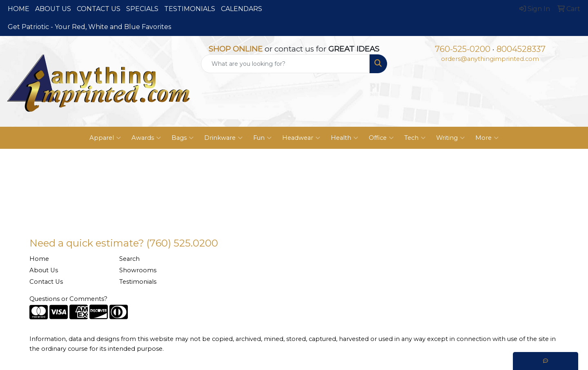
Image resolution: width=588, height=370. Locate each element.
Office (381, 138)
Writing (450, 138)
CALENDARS (242, 9)
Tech (415, 138)
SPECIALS (142, 9)
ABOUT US (53, 9)
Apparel (105, 138)
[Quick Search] (285, 64)
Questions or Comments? (68, 299)
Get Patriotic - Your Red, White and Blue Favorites (89, 27)
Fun (262, 138)
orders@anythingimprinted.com (490, 59)
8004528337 (521, 49)
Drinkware (223, 138)
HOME (19, 9)
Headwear (301, 138)
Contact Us (46, 282)
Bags (183, 138)
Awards (146, 138)
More (487, 138)
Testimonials (138, 282)
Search (129, 259)
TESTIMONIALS (190, 9)
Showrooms (138, 270)
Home (39, 259)
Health (344, 138)
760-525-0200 (463, 49)
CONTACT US (99, 9)
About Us (44, 270)
